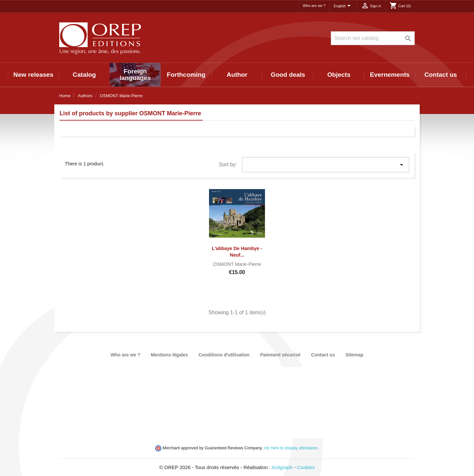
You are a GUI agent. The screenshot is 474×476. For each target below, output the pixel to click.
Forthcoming (186, 75)
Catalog (84, 75)
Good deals (288, 75)
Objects (339, 75)
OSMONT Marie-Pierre (237, 264)
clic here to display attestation (291, 448)
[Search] (373, 38)
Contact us (441, 75)
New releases (34, 75)
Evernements (390, 75)
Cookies (306, 467)
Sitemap (354, 355)
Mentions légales (169, 355)
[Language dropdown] (343, 6)
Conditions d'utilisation (224, 355)
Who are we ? (314, 6)
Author (237, 75)
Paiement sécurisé (280, 355)
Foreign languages (135, 75)
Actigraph (282, 467)
